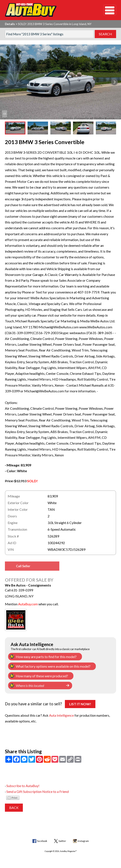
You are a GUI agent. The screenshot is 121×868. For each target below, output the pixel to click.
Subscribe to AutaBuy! (23, 786)
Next (114, 82)
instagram (83, 841)
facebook (42, 841)
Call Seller (23, 566)
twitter (62, 841)
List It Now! (80, 704)
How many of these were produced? (42, 676)
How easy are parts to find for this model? (46, 657)
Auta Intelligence (61, 715)
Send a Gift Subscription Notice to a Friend (38, 791)
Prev (7, 82)
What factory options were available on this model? (53, 666)
